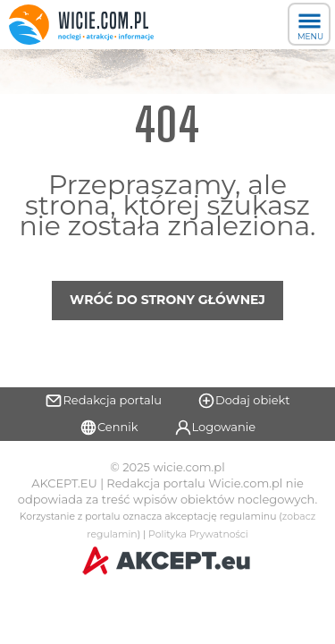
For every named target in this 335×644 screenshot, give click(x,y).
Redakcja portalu (103, 401)
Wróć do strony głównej (167, 300)
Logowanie (215, 428)
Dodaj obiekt (244, 401)
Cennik (109, 428)
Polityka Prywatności (198, 534)
